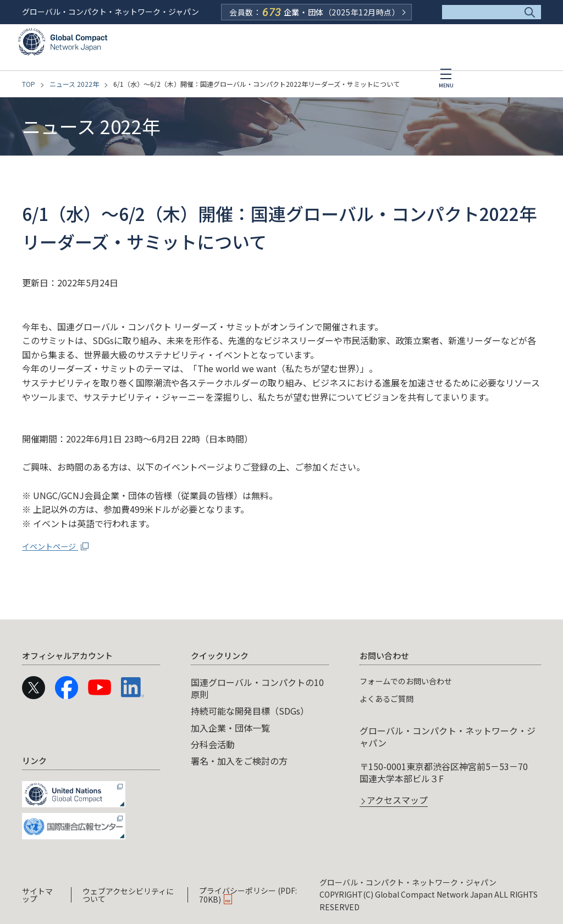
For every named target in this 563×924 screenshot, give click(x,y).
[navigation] (281, 743)
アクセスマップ (397, 801)
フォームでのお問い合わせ (412, 680)
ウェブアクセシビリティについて (128, 894)
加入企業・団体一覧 (230, 728)
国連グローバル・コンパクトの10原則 (257, 688)
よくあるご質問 (390, 698)
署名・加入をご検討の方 (239, 761)
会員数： (314, 12)
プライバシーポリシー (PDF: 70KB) (248, 894)
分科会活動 (213, 744)
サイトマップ (37, 894)
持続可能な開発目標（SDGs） (250, 711)
